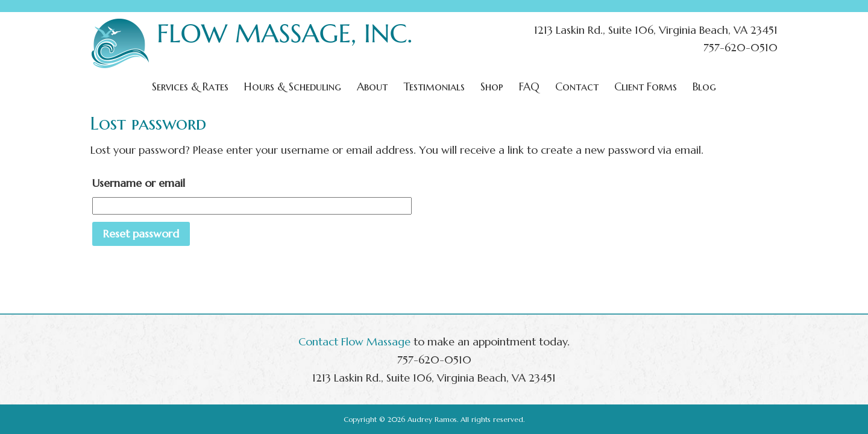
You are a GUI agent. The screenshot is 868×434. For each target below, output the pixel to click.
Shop (492, 86)
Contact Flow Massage (354, 341)
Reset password (141, 234)
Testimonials (434, 86)
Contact (577, 86)
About (372, 86)
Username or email (139, 183)
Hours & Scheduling (293, 86)
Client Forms (646, 86)
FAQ (529, 86)
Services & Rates (190, 86)
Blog (704, 86)
